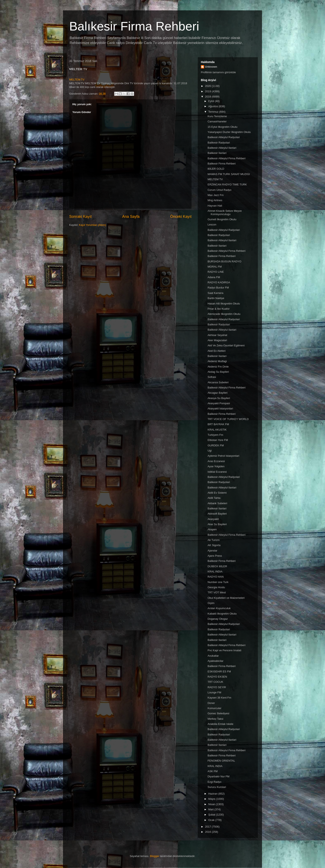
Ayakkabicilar (215, 661)
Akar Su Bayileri (217, 524)
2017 (208, 827)
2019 (208, 91)
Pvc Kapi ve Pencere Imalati (224, 650)
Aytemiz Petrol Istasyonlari (223, 456)
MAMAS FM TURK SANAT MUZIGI (229, 174)
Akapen (212, 529)
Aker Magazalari (217, 340)
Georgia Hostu (216, 587)
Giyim (211, 603)
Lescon (212, 225)
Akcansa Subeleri (218, 382)
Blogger (155, 856)
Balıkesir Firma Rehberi (134, 26)
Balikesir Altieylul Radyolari (224, 137)
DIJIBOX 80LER (217, 566)
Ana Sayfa (131, 217)
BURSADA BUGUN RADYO (224, 261)
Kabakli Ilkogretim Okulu (222, 614)
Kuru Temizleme (217, 116)
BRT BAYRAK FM (218, 424)
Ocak (212, 820)
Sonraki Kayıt (80, 217)
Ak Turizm (213, 540)
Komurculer (214, 708)
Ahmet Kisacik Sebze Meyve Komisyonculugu (225, 212)
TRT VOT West (217, 592)
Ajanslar (212, 551)
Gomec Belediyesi (218, 713)
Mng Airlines (215, 200)
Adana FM (214, 277)
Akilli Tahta (214, 498)
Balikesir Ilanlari (217, 153)
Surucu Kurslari (217, 787)
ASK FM (212, 771)
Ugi (210, 451)
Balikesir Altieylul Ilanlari (222, 148)
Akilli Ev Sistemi (217, 493)
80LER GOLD (216, 169)
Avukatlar (213, 656)
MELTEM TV (77, 80)
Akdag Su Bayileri (218, 372)
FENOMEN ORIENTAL (221, 761)
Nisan (212, 804)
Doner (211, 703)
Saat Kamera (215, 293)
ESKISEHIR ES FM (219, 671)
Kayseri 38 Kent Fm (219, 698)
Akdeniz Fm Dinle (218, 367)
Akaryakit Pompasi (219, 403)
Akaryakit (213, 519)
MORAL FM (215, 267)
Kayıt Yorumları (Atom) (93, 225)
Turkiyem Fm (215, 435)
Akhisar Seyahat (217, 335)
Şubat (212, 815)
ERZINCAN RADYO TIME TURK (227, 184)
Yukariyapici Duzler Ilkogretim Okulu (229, 132)
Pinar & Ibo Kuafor (218, 309)
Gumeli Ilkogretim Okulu (222, 219)
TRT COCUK (215, 682)
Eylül (212, 101)
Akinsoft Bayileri (217, 514)
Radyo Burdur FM (218, 288)
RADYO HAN (215, 577)
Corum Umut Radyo (219, 190)
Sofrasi (212, 377)
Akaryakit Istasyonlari (220, 408)
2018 (208, 97)
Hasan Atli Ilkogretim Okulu (224, 304)
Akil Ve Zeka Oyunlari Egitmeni (226, 345)
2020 (208, 86)
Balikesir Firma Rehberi (221, 164)
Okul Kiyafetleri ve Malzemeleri (226, 598)
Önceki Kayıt (181, 217)
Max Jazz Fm (215, 195)
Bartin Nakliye (216, 298)
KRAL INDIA (215, 572)
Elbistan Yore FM (218, 440)
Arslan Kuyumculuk (219, 608)
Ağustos (214, 106)
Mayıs (212, 799)
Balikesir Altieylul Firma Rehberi (226, 158)
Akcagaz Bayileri (217, 393)
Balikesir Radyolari (219, 143)
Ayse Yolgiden (216, 466)
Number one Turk (218, 582)
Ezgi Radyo (214, 782)
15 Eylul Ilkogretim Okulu (222, 127)
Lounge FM (214, 692)
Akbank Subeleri (217, 503)
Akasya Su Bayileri (219, 398)
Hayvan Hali (215, 206)
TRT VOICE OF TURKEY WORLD (228, 419)
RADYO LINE (216, 272)
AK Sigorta (214, 545)
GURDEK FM (216, 445)
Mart (211, 809)
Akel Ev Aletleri (216, 351)
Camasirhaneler (217, 121)
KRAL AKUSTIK (217, 430)
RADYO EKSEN (217, 677)
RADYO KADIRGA (219, 282)
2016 (208, 832)
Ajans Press (215, 556)
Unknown (211, 67)
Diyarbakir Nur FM (218, 776)
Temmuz (214, 112)
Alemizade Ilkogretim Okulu (224, 314)
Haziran (213, 794)
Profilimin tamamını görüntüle (218, 72)
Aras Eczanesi (216, 461)
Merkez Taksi (215, 719)
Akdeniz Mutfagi (217, 361)
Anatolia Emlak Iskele (220, 724)
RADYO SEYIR (217, 687)
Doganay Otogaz (218, 619)
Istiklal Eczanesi (217, 472)
